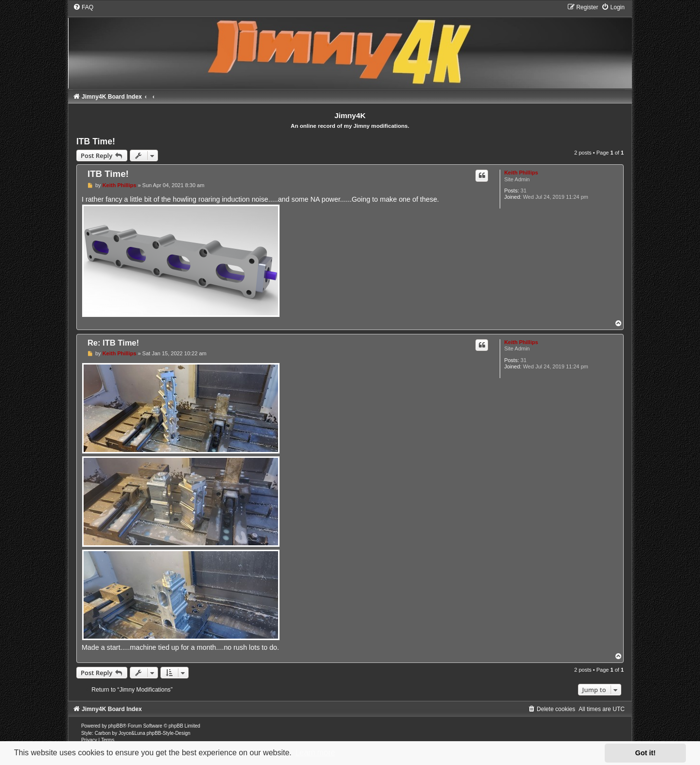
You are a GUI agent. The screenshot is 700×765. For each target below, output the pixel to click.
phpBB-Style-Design (168, 733)
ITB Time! (96, 141)
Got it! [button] (646, 753)
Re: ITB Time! (113, 343)
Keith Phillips (521, 173)
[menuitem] (83, 7)
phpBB (116, 726)
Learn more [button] (315, 753)
